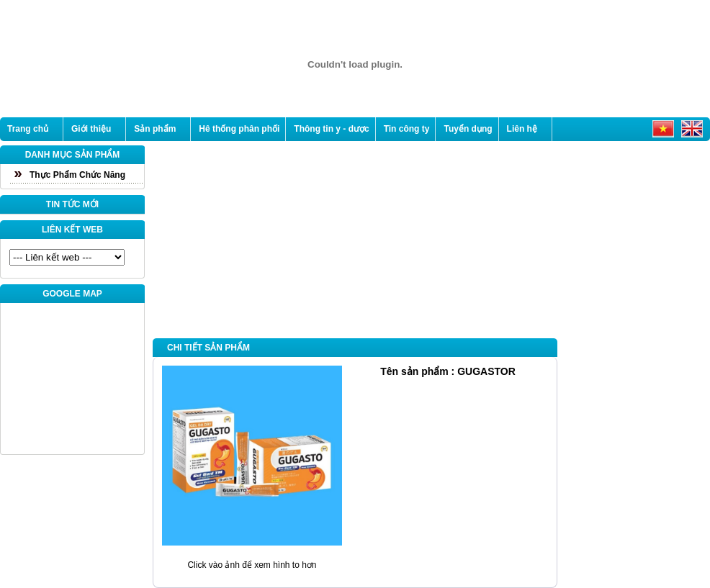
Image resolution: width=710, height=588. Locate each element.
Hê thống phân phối (239, 129)
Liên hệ (522, 129)
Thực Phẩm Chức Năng (77, 175)
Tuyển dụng (468, 129)
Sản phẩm (155, 129)
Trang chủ (28, 129)
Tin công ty (407, 129)
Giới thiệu (91, 129)
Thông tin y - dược (331, 129)
